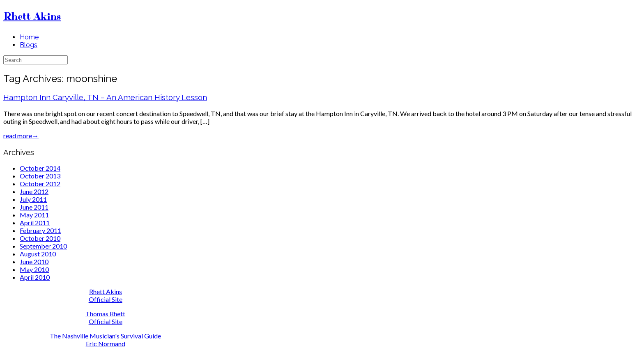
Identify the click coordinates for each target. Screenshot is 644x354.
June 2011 (34, 207)
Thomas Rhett (105, 314)
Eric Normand (106, 344)
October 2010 (40, 238)
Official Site (106, 299)
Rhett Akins (106, 291)
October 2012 (40, 184)
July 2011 (33, 199)
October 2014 (40, 168)
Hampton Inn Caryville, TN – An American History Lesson (105, 97)
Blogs (29, 45)
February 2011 (40, 230)
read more (21, 136)
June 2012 (34, 191)
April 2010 (35, 277)
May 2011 (34, 215)
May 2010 (34, 269)
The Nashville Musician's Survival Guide (105, 336)
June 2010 (34, 262)
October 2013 (40, 176)
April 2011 (35, 223)
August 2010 (38, 254)
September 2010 (43, 246)
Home (29, 37)
